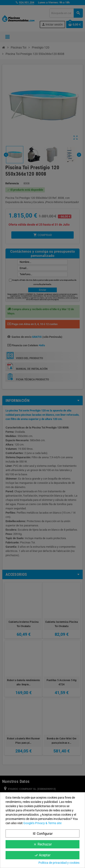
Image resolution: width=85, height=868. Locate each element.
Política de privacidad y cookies (59, 863)
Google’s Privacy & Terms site (42, 823)
